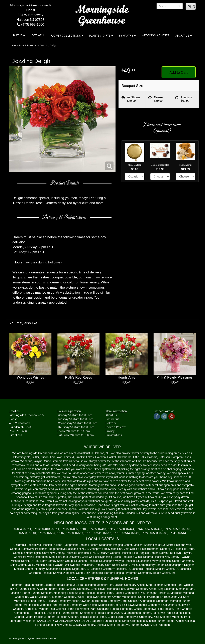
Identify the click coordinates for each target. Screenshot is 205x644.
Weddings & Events (156, 35)
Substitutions (114, 435)
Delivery (111, 423)
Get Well (38, 35)
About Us (182, 36)
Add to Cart (178, 73)
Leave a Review (116, 427)
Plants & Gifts (100, 36)
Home (13, 45)
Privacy (110, 431)
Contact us (112, 419)
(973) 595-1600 (30, 24)
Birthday (19, 35)
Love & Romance (28, 45)
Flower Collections (66, 36)
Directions (16, 435)
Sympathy (126, 36)
